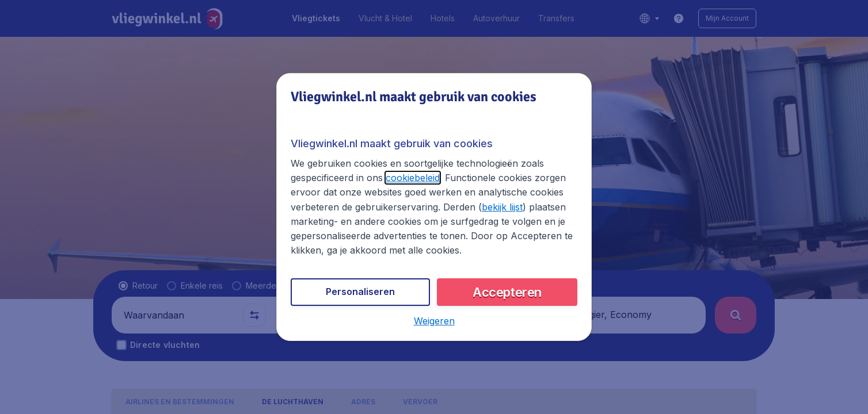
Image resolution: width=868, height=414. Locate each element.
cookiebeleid (413, 178)
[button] (434, 321)
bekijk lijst (502, 207)
